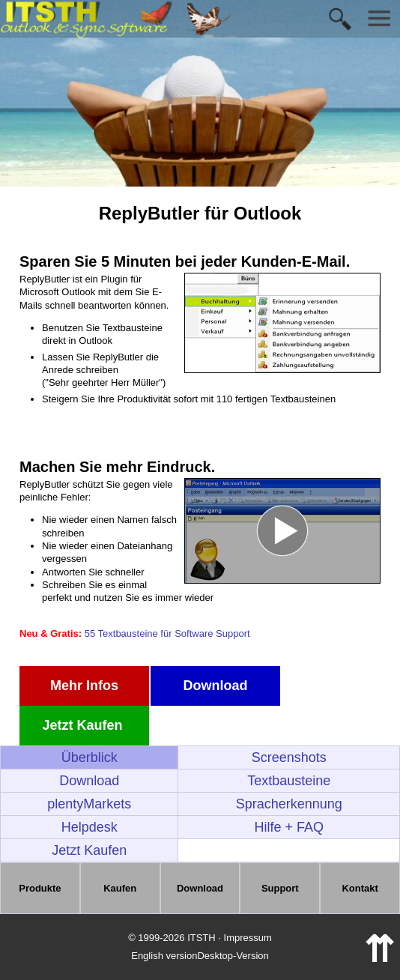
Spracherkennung (289, 804)
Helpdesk (90, 827)
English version (164, 956)
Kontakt (360, 888)
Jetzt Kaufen (84, 725)
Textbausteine (289, 781)
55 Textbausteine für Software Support (167, 633)
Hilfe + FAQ (289, 827)
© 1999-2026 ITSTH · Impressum (200, 938)
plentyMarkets (89, 804)
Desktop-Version (233, 956)
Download (216, 686)
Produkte (40, 888)
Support (280, 888)
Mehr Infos (84, 686)
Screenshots (289, 757)
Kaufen (120, 888)
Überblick (90, 757)
